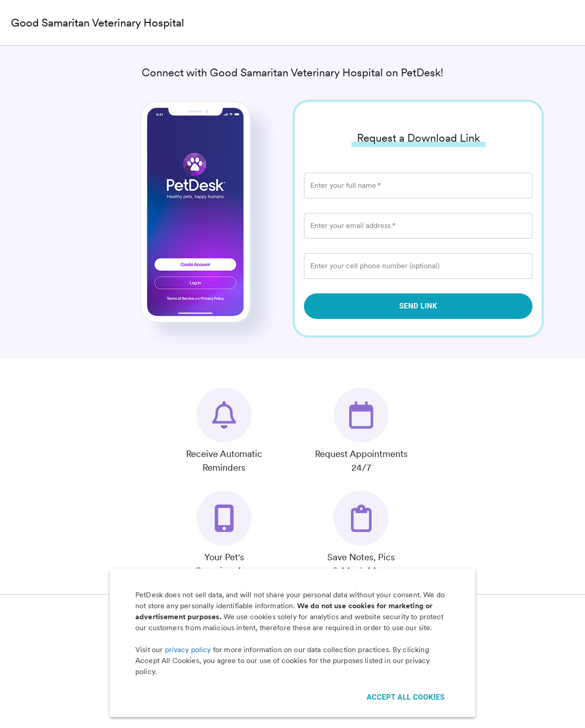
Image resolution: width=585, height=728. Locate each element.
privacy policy (188, 650)
